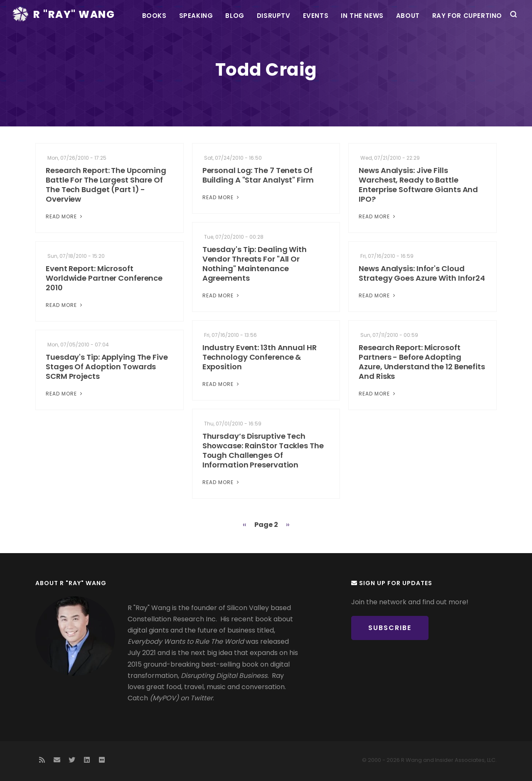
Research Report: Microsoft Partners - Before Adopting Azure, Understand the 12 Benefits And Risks (422, 362)
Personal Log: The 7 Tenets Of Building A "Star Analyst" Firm (258, 175)
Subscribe (390, 628)
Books (154, 16)
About (408, 16)
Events (316, 16)
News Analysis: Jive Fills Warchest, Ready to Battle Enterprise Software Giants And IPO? (418, 185)
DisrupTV (274, 16)
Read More (65, 216)
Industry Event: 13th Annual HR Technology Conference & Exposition (260, 357)
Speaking (196, 16)
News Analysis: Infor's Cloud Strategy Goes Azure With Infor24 (422, 273)
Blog (235, 16)
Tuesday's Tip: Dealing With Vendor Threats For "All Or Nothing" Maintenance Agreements (255, 264)
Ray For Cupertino (467, 16)
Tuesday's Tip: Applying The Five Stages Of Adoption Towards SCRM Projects (107, 367)
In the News (362, 16)
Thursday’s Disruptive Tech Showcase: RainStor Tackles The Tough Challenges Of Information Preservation (263, 450)
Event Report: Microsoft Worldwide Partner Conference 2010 (104, 278)
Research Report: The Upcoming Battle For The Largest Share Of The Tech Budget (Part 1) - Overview (106, 185)
